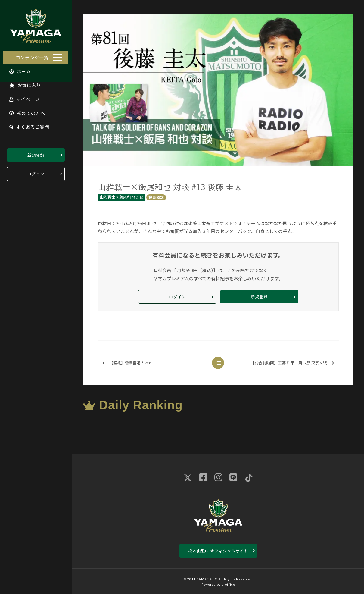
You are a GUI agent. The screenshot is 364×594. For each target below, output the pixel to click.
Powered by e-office (218, 584)
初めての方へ (24, 111)
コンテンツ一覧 (32, 56)
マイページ (21, 97)
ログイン (36, 172)
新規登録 (36, 153)
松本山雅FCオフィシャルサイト (218, 551)
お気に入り (22, 83)
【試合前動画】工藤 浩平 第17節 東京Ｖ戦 (292, 363)
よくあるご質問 (26, 125)
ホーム (17, 69)
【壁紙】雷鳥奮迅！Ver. (127, 363)
